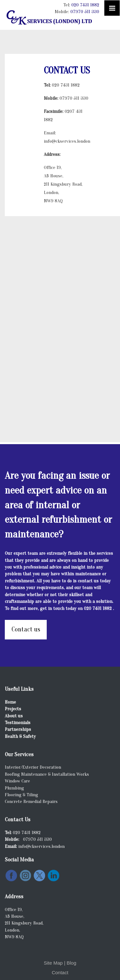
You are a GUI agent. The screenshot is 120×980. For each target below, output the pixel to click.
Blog (71, 963)
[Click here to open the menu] (112, 8)
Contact (60, 972)
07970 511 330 (85, 12)
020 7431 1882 (85, 5)
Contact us (26, 629)
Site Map (53, 963)
